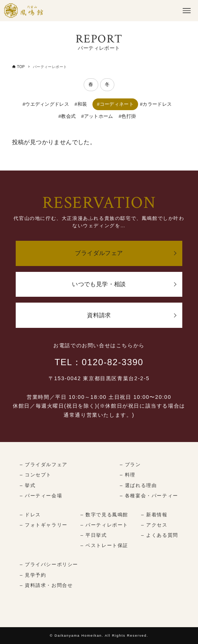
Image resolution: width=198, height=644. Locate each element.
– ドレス (30, 515)
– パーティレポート (104, 525)
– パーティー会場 (41, 496)
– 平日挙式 (94, 535)
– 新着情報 (154, 515)
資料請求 (99, 315)
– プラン (130, 465)
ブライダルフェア (99, 253)
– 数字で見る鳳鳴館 (104, 515)
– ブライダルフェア (44, 465)
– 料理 (128, 475)
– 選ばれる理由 (138, 485)
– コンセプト (36, 475)
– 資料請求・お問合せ (46, 585)
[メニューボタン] (187, 11)
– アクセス (154, 525)
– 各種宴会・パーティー (149, 496)
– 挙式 (28, 485)
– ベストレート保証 (104, 545)
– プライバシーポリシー (49, 564)
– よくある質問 (159, 535)
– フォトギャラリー (44, 525)
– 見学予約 (33, 575)
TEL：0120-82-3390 (99, 362)
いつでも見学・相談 (99, 284)
